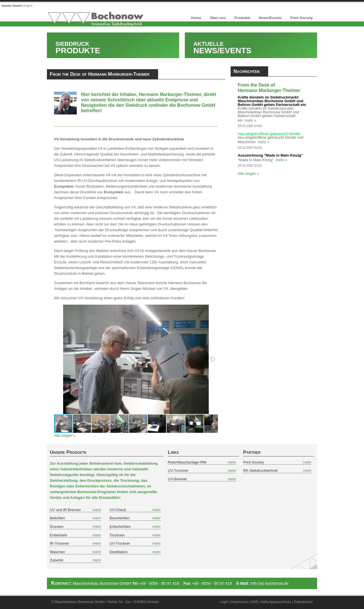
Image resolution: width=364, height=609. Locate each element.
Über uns (218, 18)
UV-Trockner (120, 543)
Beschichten (120, 518)
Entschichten (120, 527)
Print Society (302, 18)
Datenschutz (303, 602)
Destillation (119, 552)
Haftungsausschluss (276, 602)
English (28, 6)
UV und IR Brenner (65, 510)
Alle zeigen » (65, 435)
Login (224, 602)
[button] (213, 359)
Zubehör (57, 560)
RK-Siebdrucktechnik (260, 470)
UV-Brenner (177, 479)
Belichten (57, 518)
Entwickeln (59, 535)
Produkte (242, 18)
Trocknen (117, 535)
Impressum (240, 602)
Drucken (57, 527)
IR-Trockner (59, 543)
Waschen (57, 552)
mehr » (251, 120)
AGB (254, 602)
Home (196, 18)
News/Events (270, 18)
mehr (97, 510)
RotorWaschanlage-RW (187, 462)
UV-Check (118, 510)
